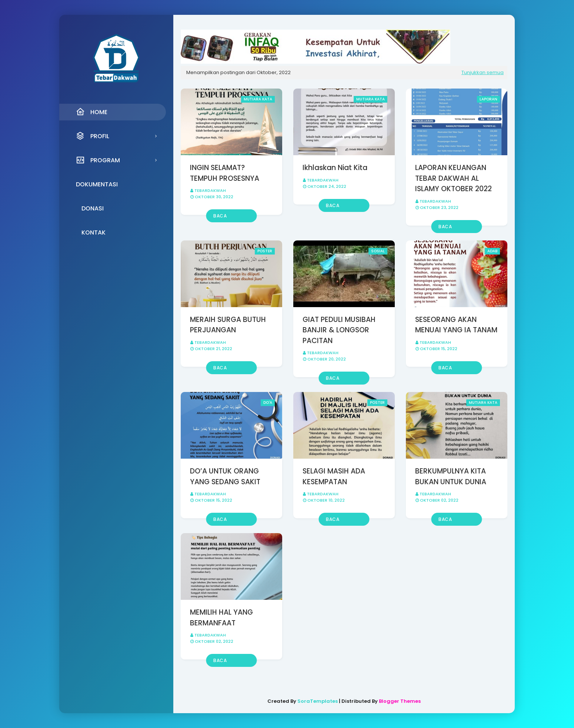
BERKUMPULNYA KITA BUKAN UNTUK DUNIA (451, 476)
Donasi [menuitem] (93, 208)
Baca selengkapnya (231, 217)
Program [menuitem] (98, 160)
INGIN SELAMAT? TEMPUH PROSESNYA (225, 173)
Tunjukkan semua (483, 72)
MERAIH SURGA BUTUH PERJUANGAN (228, 325)
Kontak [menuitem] (94, 232)
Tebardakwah (210, 190)
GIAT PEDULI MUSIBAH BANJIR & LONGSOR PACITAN (339, 330)
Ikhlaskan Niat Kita (335, 168)
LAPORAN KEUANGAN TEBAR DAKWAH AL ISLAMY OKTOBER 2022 (453, 178)
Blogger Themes (400, 701)
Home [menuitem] (92, 112)
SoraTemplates (318, 701)
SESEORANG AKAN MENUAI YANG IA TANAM (456, 325)
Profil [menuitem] (93, 136)
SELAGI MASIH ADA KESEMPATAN (334, 476)
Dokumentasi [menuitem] (97, 184)
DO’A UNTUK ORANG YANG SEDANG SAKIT (225, 476)
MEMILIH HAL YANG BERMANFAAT (221, 618)
